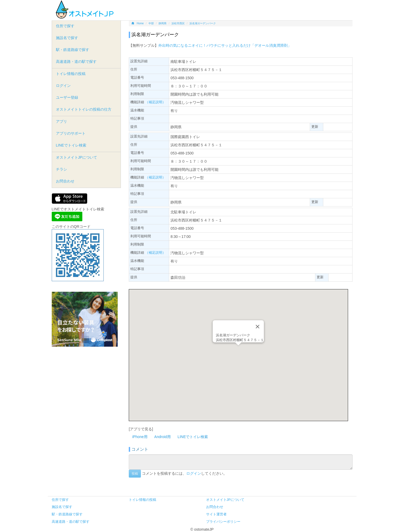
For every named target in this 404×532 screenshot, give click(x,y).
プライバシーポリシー (223, 522)
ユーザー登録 (67, 97)
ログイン (194, 473)
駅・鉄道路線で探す (73, 50)
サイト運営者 (216, 514)
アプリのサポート (71, 133)
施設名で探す (67, 38)
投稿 (135, 474)
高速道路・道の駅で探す (76, 62)
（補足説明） (155, 102)
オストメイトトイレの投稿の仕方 (84, 109)
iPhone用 (140, 437)
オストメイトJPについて (77, 157)
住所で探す (65, 26)
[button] (238, 350)
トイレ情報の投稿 (71, 74)
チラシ (61, 169)
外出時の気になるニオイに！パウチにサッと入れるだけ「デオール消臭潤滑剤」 (225, 45)
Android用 (163, 437)
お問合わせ (65, 181)
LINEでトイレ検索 (193, 437)
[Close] (258, 327)
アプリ (61, 121)
